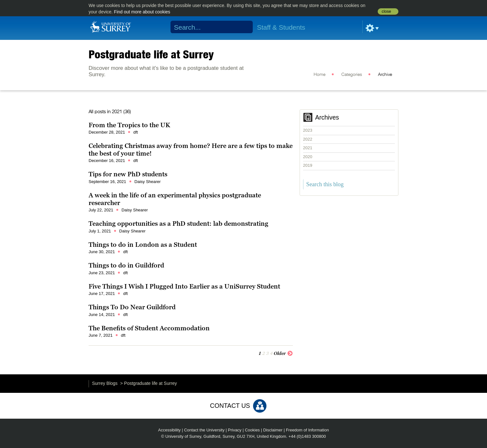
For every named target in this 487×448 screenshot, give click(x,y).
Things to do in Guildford (126, 265)
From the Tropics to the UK (129, 125)
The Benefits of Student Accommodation (149, 328)
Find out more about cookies (142, 12)
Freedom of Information (307, 430)
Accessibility (169, 430)
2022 (308, 139)
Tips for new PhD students (128, 174)
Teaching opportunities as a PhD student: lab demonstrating (178, 224)
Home (320, 75)
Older (283, 353)
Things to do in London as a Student (143, 245)
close (386, 11)
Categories (352, 75)
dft (135, 132)
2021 (308, 148)
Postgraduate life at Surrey (151, 54)
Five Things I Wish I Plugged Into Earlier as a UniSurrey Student (184, 286)
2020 (308, 157)
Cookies (252, 430)
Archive (385, 75)
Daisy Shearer (148, 182)
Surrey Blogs (105, 383)
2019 (308, 165)
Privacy (235, 430)
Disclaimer (273, 430)
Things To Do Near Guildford (132, 307)
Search (244, 27)
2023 (308, 130)
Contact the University (204, 430)
